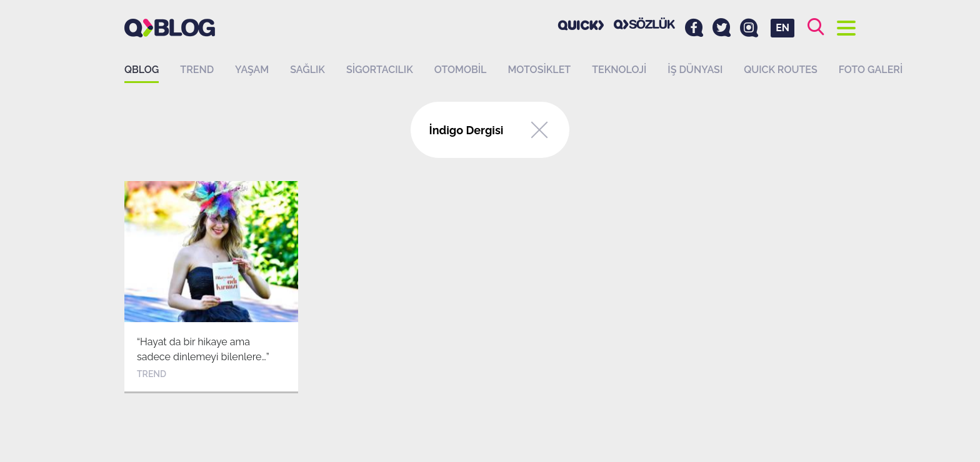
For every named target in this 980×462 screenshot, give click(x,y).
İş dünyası (695, 70)
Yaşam (252, 70)
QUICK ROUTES (781, 70)
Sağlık (307, 70)
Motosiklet (539, 70)
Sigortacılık (380, 70)
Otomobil (461, 70)
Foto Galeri (871, 70)
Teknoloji (619, 70)
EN (782, 28)
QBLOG (142, 70)
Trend (197, 70)
